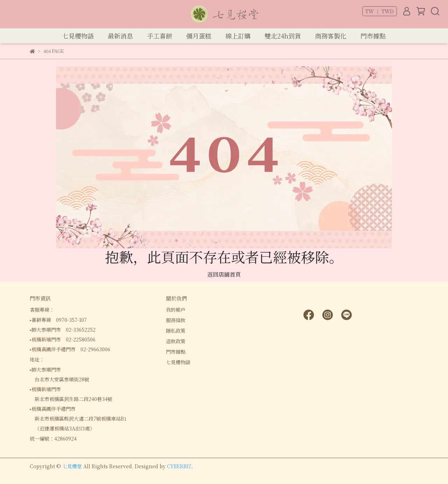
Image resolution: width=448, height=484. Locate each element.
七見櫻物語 (178, 362)
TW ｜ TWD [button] (380, 11)
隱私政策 (176, 331)
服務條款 (176, 320)
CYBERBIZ (179, 466)
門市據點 (176, 352)
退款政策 (176, 341)
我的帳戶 (176, 310)
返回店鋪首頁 (224, 274)
